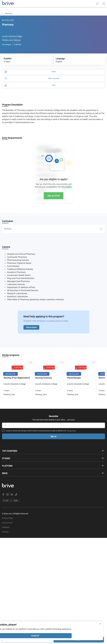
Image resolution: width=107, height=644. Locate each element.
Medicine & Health (19, 13)
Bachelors (4, 13)
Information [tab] (77, 27)
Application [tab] (30, 27)
